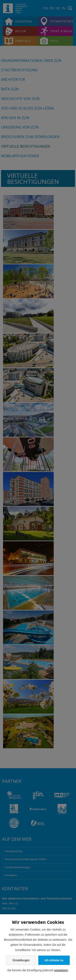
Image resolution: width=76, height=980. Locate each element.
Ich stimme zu (54, 960)
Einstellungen (21, 960)
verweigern (61, 970)
